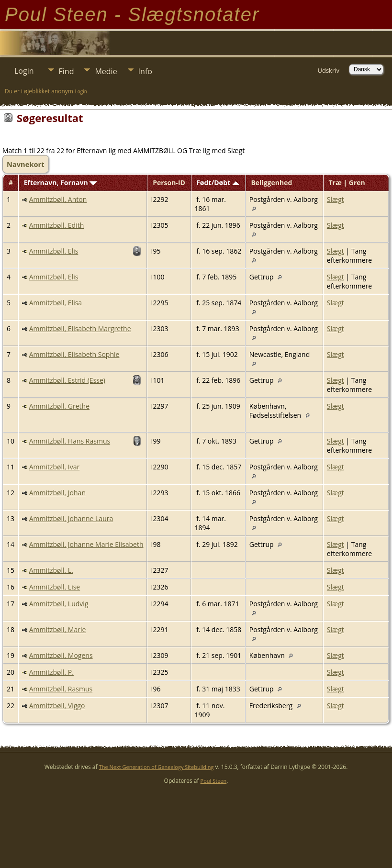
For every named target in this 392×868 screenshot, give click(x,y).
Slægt (336, 199)
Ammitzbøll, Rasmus (61, 689)
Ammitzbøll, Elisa (56, 303)
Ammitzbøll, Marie (58, 629)
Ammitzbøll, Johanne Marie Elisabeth (86, 544)
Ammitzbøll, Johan (57, 493)
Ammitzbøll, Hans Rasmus (70, 441)
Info (145, 71)
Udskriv (328, 70)
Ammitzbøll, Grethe (59, 406)
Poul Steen (214, 781)
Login (24, 71)
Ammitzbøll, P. (51, 672)
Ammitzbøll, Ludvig (59, 604)
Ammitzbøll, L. (51, 570)
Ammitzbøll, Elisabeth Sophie (74, 354)
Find (67, 71)
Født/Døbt (218, 183)
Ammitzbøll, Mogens (61, 655)
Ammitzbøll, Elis (54, 251)
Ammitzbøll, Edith (57, 225)
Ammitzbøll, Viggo (57, 706)
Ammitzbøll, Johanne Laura (71, 518)
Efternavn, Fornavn (61, 183)
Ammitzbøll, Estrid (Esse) (67, 380)
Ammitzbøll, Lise (55, 587)
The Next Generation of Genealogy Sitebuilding (157, 767)
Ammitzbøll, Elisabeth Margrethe (80, 328)
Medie (106, 71)
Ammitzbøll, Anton (58, 199)
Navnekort (26, 164)
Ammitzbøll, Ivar (55, 467)
